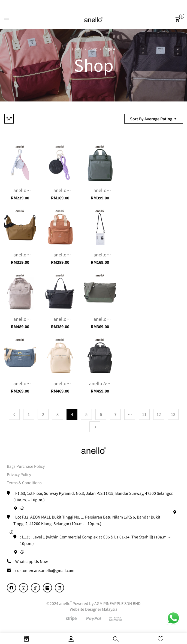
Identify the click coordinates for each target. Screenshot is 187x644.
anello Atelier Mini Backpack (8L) (60, 254)
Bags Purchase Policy (26, 466)
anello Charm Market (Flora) (20, 190)
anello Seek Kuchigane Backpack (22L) (20, 319)
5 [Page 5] (86, 414)
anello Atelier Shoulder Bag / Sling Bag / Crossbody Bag (20, 383)
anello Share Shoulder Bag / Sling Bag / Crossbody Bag (20, 254)
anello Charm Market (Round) (60, 190)
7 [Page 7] (115, 414)
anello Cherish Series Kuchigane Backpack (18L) (60, 383)
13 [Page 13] (173, 414)
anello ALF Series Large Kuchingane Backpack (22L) (101, 383)
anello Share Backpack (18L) (100, 190)
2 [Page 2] (43, 414)
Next (95, 427)
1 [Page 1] (29, 414)
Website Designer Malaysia (94, 609)
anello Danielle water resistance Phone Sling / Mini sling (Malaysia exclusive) (100, 254)
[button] (179, 19)
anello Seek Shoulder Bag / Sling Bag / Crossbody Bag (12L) (100, 319)
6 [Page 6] (101, 414)
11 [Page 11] (144, 414)
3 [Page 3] (58, 414)
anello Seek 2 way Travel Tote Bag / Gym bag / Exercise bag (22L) (60, 319)
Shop (93, 49)
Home (77, 49)
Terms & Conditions (24, 483)
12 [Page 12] (159, 414)
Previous (14, 414)
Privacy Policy (19, 474)
